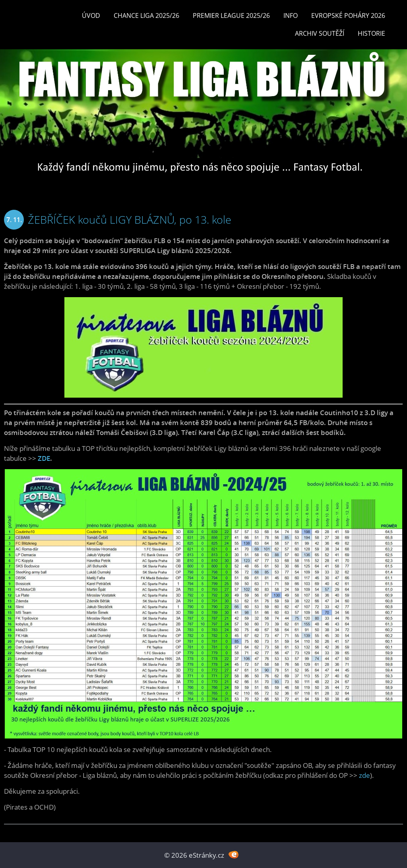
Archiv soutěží (320, 33)
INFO (291, 15)
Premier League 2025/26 (231, 15)
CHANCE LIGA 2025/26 (146, 15)
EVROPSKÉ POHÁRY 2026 (348, 15)
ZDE (44, 458)
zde (364, 775)
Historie (371, 33)
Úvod (91, 15)
